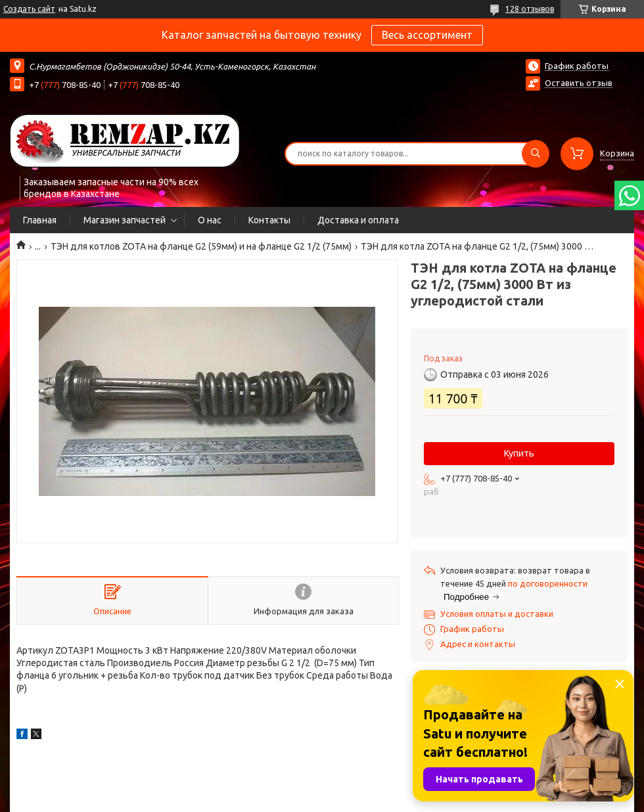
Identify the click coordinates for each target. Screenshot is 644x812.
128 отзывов (530, 9)
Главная (40, 220)
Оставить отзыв (579, 83)
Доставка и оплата (358, 220)
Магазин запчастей (125, 220)
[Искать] (536, 154)
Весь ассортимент (427, 35)
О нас (210, 220)
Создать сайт (29, 9)
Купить (519, 453)
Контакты (269, 220)
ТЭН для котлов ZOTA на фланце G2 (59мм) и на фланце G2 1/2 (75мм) (201, 246)
